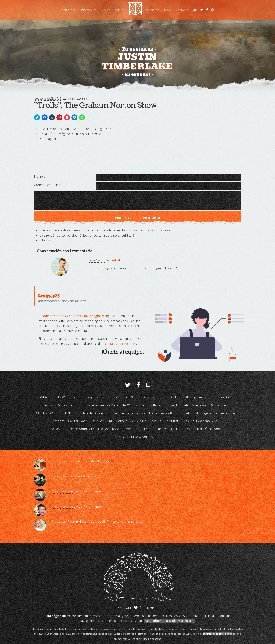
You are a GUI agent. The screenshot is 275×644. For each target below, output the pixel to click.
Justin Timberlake (135, 10)
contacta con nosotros (121, 344)
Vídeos (106, 10)
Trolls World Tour (66, 397)
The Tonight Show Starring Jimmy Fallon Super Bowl (196, 397)
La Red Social (189, 413)
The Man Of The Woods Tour (136, 437)
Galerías (120, 10)
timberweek (164, 429)
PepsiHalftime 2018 (154, 405)
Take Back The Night (164, 421)
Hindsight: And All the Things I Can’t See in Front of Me (119, 397)
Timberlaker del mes (137, 429)
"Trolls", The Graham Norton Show (96, 105)
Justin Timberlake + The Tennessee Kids (148, 413)
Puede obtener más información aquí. (169, 621)
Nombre (40, 176)
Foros (168, 10)
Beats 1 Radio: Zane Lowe (188, 405)
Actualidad (69, 10)
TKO (179, 429)
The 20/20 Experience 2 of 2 (201, 421)
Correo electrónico (47, 185)
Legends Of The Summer (219, 413)
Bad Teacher (219, 405)
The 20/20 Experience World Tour (71, 429)
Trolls (189, 429)
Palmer (45, 397)
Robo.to (122, 421)
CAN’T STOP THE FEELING (54, 413)
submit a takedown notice (218, 634)
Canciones (153, 10)
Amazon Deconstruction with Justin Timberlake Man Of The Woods (91, 405)
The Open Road (108, 429)
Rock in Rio (139, 421)
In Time (112, 413)
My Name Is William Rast (70, 421)
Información (89, 10)
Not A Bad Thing (101, 421)
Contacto (182, 10)
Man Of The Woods (210, 429)
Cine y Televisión (78, 99)
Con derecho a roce (89, 413)
